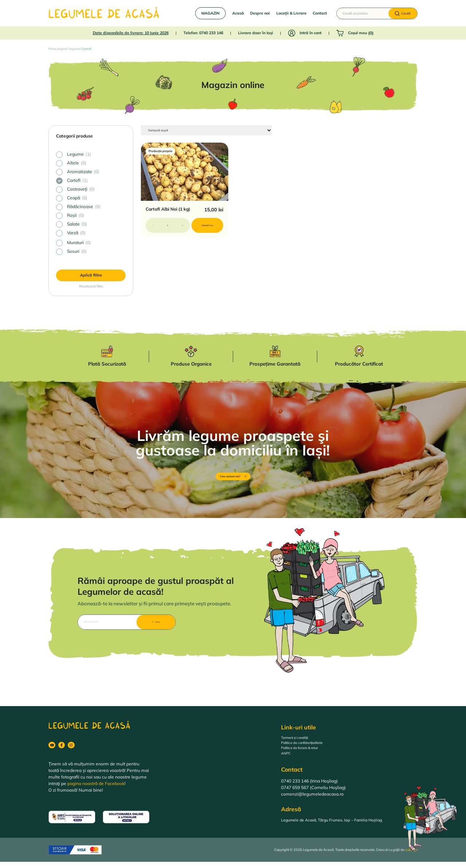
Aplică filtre (91, 275)
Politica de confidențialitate (309, 747)
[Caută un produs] (361, 13)
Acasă (238, 13)
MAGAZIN (210, 13)
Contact (320, 13)
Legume (74, 49)
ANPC (287, 760)
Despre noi (260, 13)
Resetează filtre (91, 286)
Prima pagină (58, 49)
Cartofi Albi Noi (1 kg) (168, 211)
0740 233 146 (211, 33)
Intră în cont (311, 33)
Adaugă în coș (208, 227)
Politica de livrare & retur (306, 753)
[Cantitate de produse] (168, 227)
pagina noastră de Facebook (96, 790)
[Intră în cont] (292, 33)
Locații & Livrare (291, 13)
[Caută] (403, 13)
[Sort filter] (168, 131)
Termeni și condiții (299, 740)
